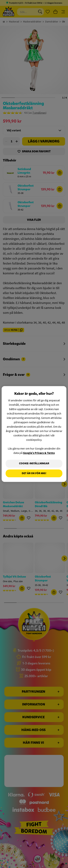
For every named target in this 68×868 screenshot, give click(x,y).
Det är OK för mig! (34, 473)
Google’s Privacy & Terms (39, 453)
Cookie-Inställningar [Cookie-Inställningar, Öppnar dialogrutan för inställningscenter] (34, 463)
